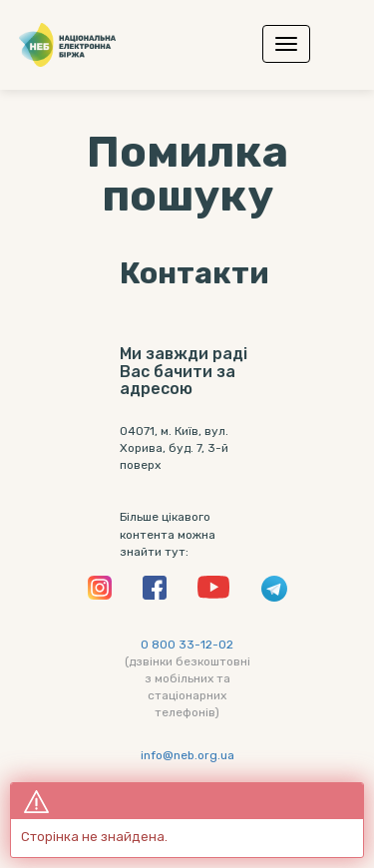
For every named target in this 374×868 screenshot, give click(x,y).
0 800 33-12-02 (187, 645)
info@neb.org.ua (187, 755)
